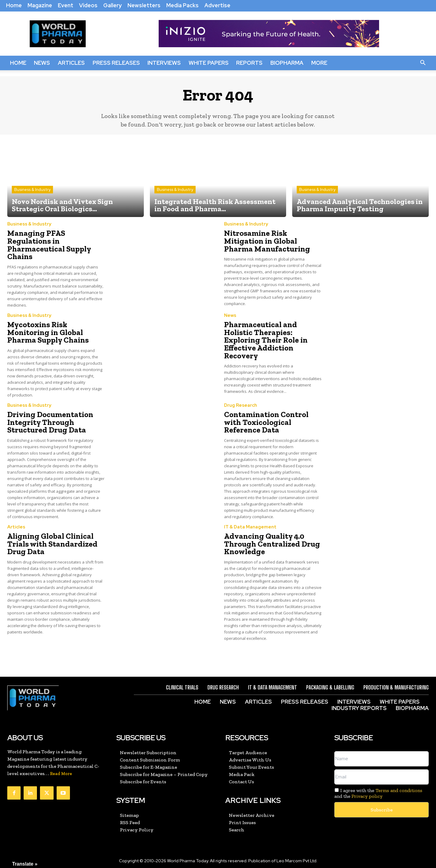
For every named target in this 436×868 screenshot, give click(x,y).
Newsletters (144, 5)
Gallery (112, 5)
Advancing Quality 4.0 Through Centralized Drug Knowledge (269, 537)
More (319, 63)
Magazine (40, 5)
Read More (61, 766)
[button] (423, 63)
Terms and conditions (399, 783)
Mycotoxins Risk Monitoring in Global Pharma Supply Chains (56, 329)
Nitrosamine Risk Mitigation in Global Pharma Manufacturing (272, 240)
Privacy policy (367, 789)
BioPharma (287, 63)
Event (66, 5)
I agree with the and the (378, 786)
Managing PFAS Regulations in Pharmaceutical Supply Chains (56, 240)
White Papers (209, 63)
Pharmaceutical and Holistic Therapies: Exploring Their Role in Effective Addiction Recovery (273, 332)
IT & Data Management (250, 521)
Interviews (164, 63)
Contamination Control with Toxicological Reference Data (273, 413)
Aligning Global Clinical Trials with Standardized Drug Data (50, 537)
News (42, 63)
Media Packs (182, 5)
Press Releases (116, 63)
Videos (88, 5)
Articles (71, 63)
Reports (249, 63)
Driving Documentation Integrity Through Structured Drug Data (48, 417)
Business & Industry (32, 190)
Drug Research (241, 401)
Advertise (217, 5)
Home (14, 5)
